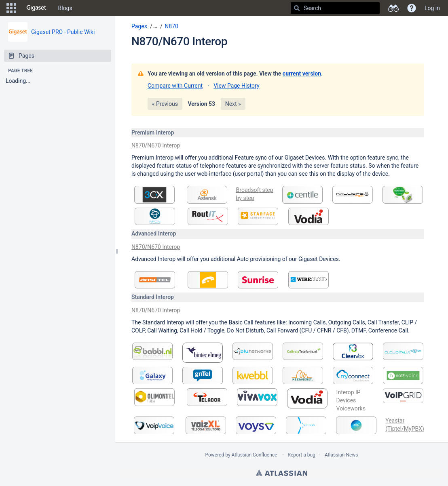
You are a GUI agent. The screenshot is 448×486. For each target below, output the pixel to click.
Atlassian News (341, 455)
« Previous (165, 104)
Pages (139, 26)
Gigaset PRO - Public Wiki (63, 32)
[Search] (297, 8)
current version (302, 74)
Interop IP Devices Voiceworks (351, 400)
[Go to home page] (36, 8)
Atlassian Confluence (255, 455)
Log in (432, 8)
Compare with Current (175, 86)
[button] (11, 8)
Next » (233, 104)
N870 (171, 26)
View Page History (236, 86)
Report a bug (302, 455)
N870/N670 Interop (179, 41)
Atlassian (282, 473)
